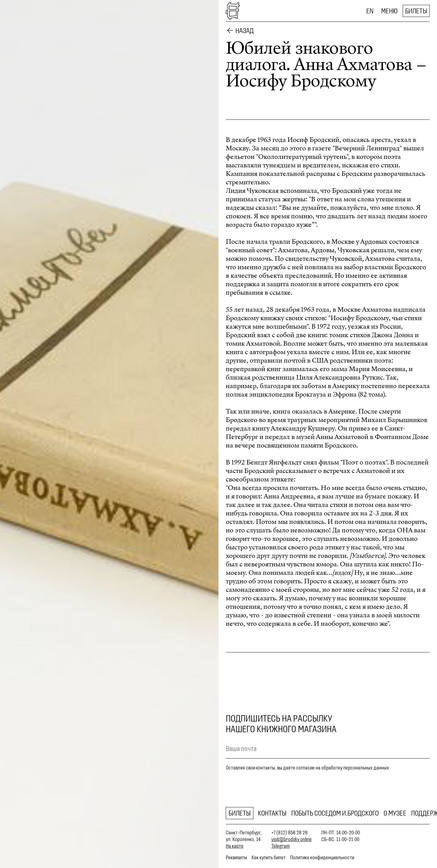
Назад (245, 31)
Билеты (416, 11)
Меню (389, 11)
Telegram (281, 846)
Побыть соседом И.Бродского (335, 813)
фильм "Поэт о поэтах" (353, 462)
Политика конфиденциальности (322, 857)
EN (370, 11)
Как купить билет (269, 857)
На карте (235, 846)
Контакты (272, 813)
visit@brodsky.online (291, 839)
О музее (395, 813)
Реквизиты (236, 857)
